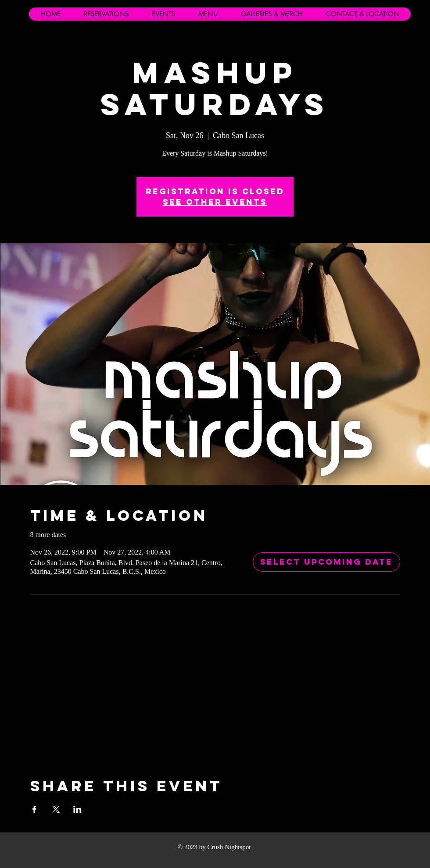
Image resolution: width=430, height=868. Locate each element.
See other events (215, 202)
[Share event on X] (56, 809)
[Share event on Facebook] (34, 809)
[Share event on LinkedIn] (77, 809)
